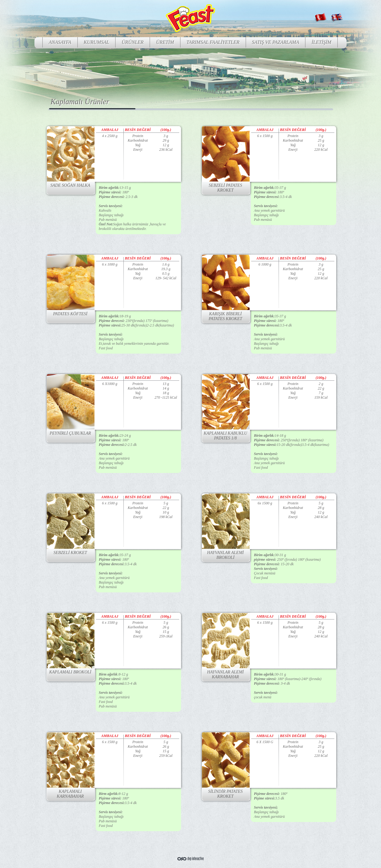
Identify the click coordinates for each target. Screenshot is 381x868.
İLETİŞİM (321, 42)
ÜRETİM (165, 42)
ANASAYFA (60, 42)
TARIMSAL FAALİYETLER (213, 42)
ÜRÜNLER (133, 42)
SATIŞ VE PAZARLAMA (276, 42)
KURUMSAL (97, 42)
